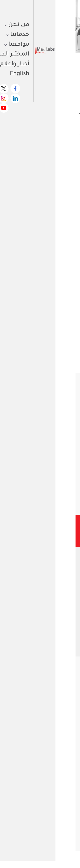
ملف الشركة (62, 708)
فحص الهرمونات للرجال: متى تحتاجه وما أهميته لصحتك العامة (27, 827)
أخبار (67, 749)
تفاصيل (62, 490)
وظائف (65, 760)
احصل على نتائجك (52, 12)
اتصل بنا (64, 770)
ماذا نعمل (63, 739)
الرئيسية (71, 66)
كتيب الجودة (44, 708)
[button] (52, 507)
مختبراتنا (64, 744)
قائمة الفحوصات (59, 755)
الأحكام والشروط (25, 857)
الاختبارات (53, 66)
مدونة (66, 765)
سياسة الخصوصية (52, 857)
